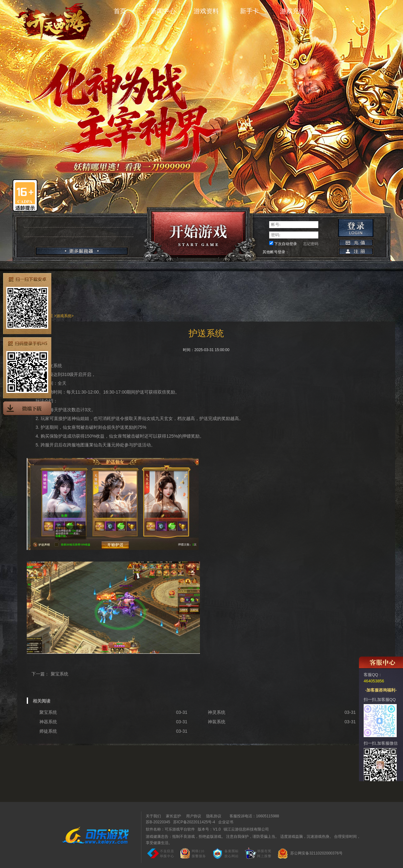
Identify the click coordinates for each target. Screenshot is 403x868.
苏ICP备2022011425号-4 (194, 822)
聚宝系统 (60, 674)
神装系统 (217, 722)
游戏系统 (64, 316)
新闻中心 (163, 11)
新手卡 (249, 11)
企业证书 (226, 822)
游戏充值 (292, 11)
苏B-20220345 (158, 822)
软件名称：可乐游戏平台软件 (170, 829)
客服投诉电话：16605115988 (253, 816)
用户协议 (194, 816)
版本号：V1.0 (209, 829)
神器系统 (48, 722)
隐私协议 (214, 816)
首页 (120, 11)
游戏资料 (206, 11)
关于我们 (153, 816)
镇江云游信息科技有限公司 (246, 829)
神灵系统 (217, 712)
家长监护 (173, 816)
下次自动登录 (286, 244)
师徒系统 (48, 731)
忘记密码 (311, 244)
